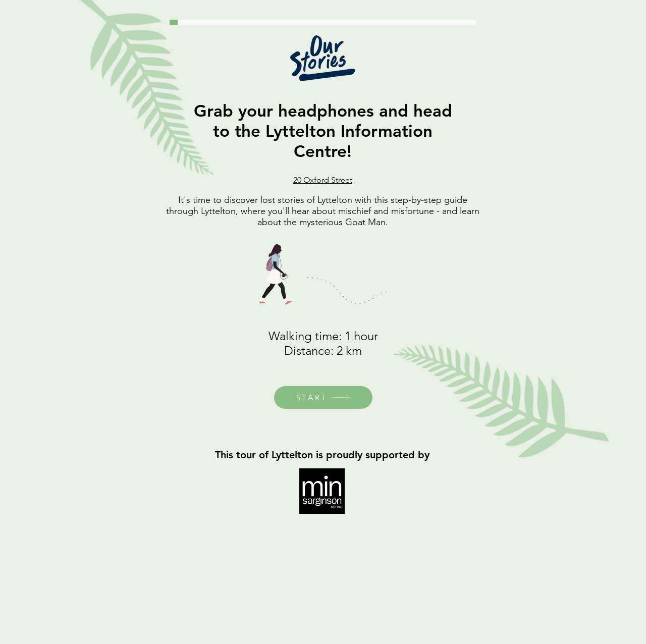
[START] (323, 397)
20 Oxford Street (323, 180)
